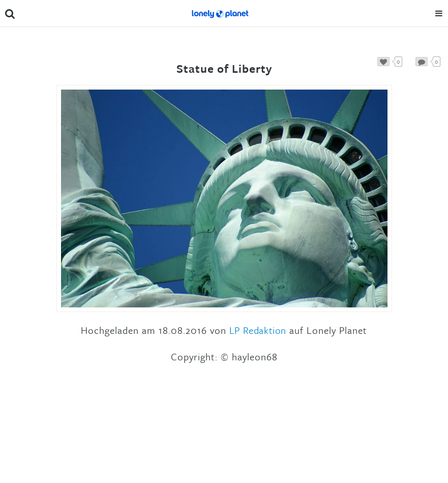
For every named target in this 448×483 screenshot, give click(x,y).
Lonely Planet (220, 13)
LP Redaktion (258, 330)
